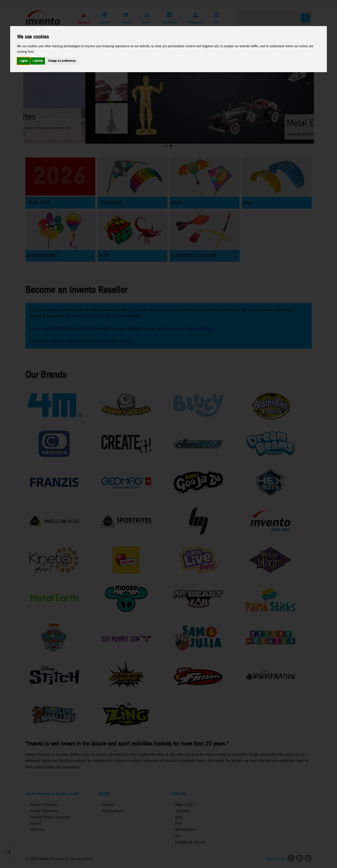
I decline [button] (38, 61)
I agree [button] (23, 61)
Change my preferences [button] (62, 61)
